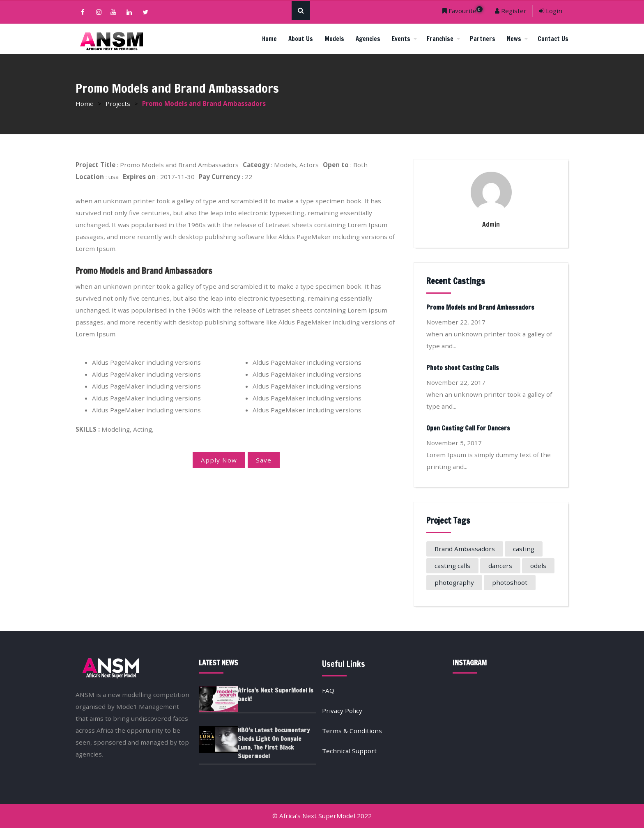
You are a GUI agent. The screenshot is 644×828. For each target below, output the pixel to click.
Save (264, 460)
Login (551, 11)
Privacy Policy (342, 711)
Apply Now (219, 460)
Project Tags (448, 521)
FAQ (328, 690)
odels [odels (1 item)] (538, 566)
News (517, 39)
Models (334, 39)
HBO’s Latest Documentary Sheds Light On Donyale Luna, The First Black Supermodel (274, 743)
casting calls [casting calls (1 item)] (452, 566)
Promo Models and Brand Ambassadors (480, 307)
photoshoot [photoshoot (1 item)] (510, 582)
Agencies (368, 39)
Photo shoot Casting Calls (463, 368)
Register (511, 11)
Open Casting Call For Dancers (468, 428)
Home (269, 39)
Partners (483, 39)
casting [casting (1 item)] (524, 549)
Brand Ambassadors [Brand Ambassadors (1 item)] (465, 549)
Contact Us (553, 39)
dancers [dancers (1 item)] (500, 566)
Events (404, 39)
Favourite (462, 11)
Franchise (443, 39)
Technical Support (349, 751)
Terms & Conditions (352, 731)
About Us (301, 39)
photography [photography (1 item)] (454, 582)
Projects (118, 103)
